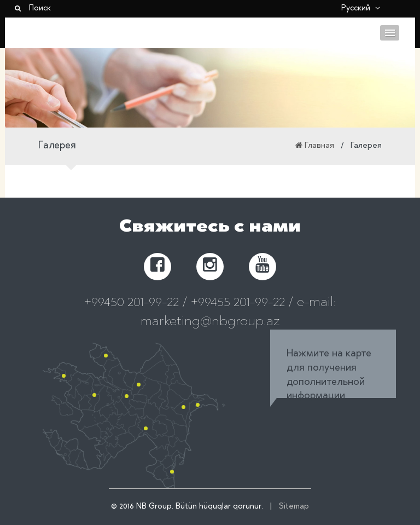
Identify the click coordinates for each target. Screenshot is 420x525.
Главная (319, 146)
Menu (390, 33)
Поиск (32, 9)
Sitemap (294, 507)
